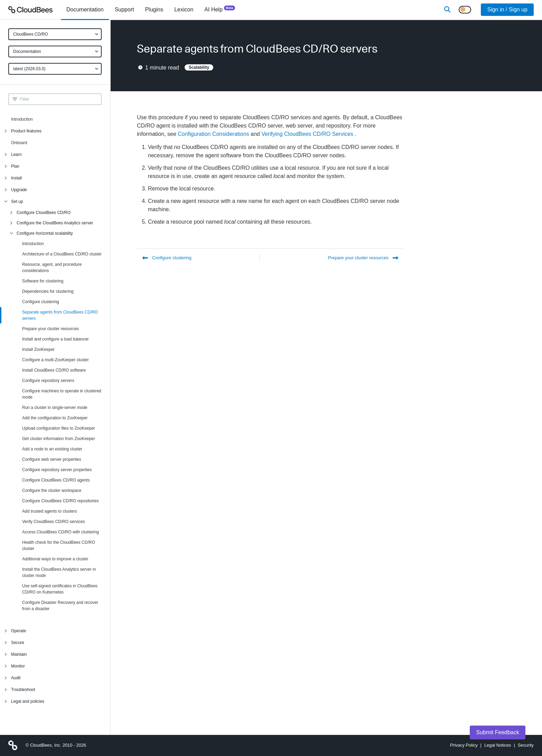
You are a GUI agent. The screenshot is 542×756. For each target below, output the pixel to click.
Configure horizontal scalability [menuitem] (45, 233)
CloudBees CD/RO (31, 34)
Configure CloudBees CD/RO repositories (60, 501)
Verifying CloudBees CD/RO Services (307, 134)
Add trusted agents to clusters (50, 511)
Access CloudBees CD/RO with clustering (60, 532)
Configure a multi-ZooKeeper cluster (55, 360)
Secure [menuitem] (18, 643)
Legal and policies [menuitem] (28, 701)
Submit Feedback (498, 732)
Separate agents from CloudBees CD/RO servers (60, 315)
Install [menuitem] (16, 178)
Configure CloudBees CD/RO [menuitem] (44, 213)
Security (526, 745)
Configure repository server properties (57, 470)
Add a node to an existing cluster (52, 449)
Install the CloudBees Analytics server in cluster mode (59, 572)
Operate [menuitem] (18, 631)
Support (124, 10)
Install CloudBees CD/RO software (54, 370)
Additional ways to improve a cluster (55, 559)
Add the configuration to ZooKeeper (55, 418)
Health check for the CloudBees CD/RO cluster (59, 545)
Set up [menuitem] (17, 202)
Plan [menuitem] (15, 166)
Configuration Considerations (213, 134)
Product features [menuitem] (26, 131)
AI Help (220, 9)
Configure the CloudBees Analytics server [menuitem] (55, 223)
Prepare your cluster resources (50, 329)
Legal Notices (498, 745)
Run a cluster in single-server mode (55, 408)
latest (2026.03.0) (29, 69)
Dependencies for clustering (48, 291)
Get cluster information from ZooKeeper (59, 439)
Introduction (22, 119)
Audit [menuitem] (16, 678)
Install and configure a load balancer (55, 339)
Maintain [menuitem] (19, 654)
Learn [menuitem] (16, 155)
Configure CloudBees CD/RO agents (56, 480)
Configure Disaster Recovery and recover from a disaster (60, 606)
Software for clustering (43, 281)
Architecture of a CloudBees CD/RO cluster (62, 254)
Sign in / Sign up (507, 10)
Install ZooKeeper (38, 349)
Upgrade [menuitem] (19, 190)
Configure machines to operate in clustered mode (62, 394)
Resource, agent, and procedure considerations (52, 268)
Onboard (19, 143)
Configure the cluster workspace (52, 491)
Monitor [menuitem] (18, 666)
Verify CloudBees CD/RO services (53, 522)
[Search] (447, 10)
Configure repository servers (48, 381)
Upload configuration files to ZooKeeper (59, 428)
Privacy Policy (464, 745)
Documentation (27, 52)
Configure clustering (41, 302)
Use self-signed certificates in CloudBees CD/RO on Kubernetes (60, 589)
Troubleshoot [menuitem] (23, 690)
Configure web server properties (52, 459)
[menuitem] (85, 10)
